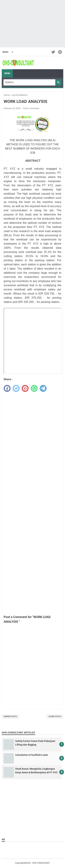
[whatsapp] (34, 388)
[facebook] (7, 388)
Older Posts (55, 716)
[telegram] (43, 388)
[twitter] (16, 388)
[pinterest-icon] (60, 52)
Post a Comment (31, 108)
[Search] (29, 82)
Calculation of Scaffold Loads (32, 755)
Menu (7, 73)
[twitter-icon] (53, 52)
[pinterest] (25, 388)
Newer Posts (10, 716)
